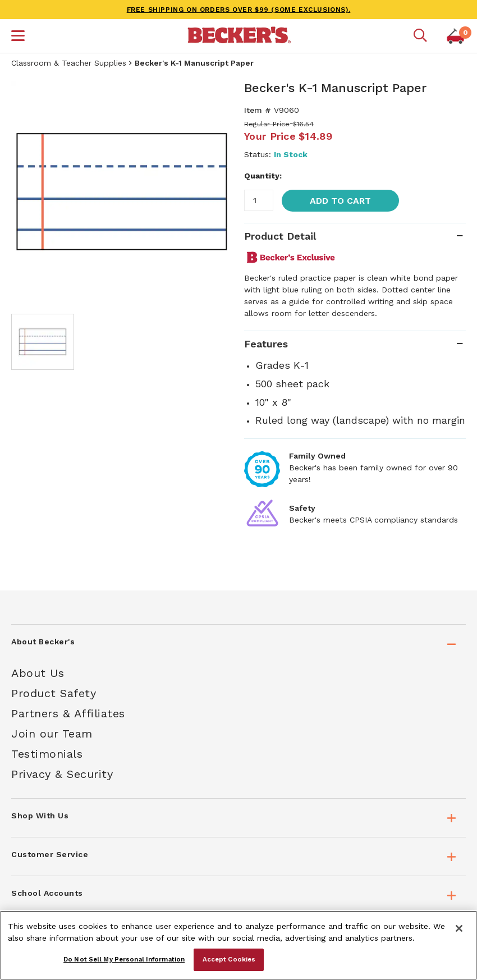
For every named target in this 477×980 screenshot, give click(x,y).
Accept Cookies (229, 959)
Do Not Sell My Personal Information (124, 959)
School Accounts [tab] (47, 893)
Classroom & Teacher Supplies (69, 63)
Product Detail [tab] (280, 236)
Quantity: (263, 176)
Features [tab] (266, 344)
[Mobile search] (420, 36)
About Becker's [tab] (43, 642)
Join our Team (52, 734)
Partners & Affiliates (68, 713)
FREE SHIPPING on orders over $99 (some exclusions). (239, 10)
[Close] (459, 928)
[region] (238, 945)
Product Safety (54, 693)
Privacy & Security (62, 774)
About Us (38, 673)
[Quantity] (259, 200)
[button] (18, 37)
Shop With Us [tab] (40, 816)
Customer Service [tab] (50, 854)
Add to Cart (340, 201)
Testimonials (47, 754)
